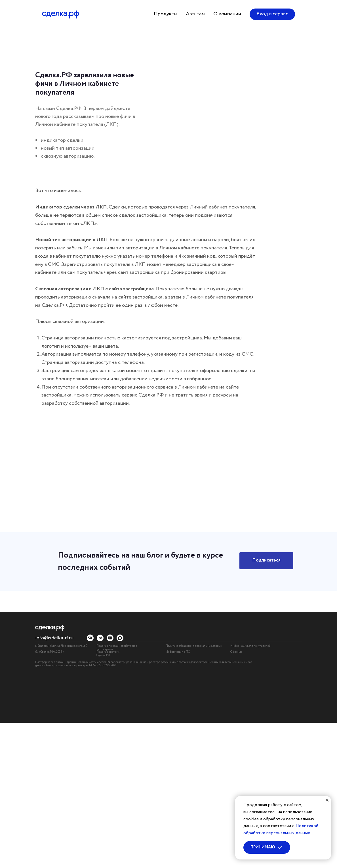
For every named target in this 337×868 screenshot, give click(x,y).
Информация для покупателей (250, 646)
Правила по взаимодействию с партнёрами (117, 648)
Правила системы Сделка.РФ (108, 654)
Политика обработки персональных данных (194, 646)
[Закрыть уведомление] (327, 800)
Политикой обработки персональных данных (281, 829)
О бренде (236, 652)
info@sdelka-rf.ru (54, 638)
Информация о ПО (178, 652)
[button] (166, 14)
